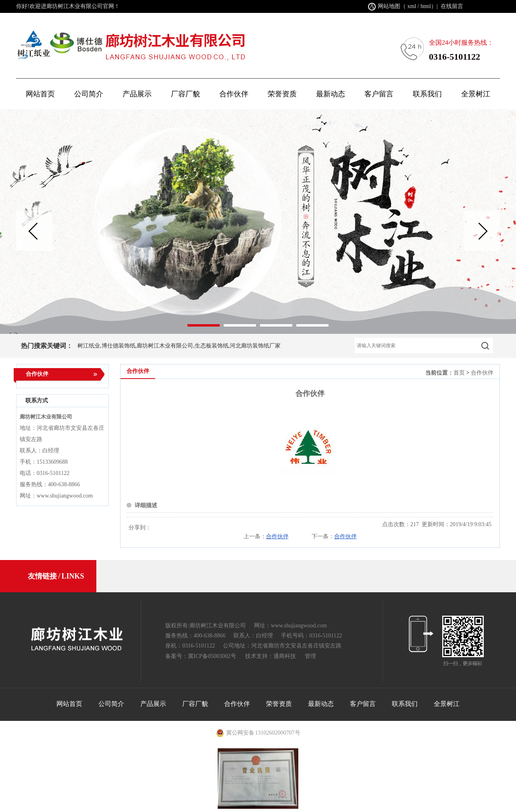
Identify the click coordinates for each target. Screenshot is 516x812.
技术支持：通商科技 (270, 656)
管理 (310, 656)
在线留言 (452, 6)
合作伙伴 (482, 373)
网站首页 (40, 94)
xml (412, 6)
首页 (459, 373)
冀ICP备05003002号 (212, 656)
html (426, 6)
